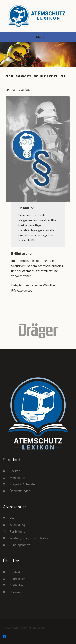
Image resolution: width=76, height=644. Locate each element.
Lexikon (15, 471)
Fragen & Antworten (23, 484)
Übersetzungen (20, 491)
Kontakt (15, 572)
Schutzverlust (19, 89)
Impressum (17, 579)
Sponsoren (17, 592)
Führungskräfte (20, 545)
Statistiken (17, 585)
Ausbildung (17, 525)
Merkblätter (18, 478)
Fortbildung (17, 532)
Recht (14, 518)
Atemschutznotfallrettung (40, 271)
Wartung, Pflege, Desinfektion (30, 538)
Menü (38, 37)
